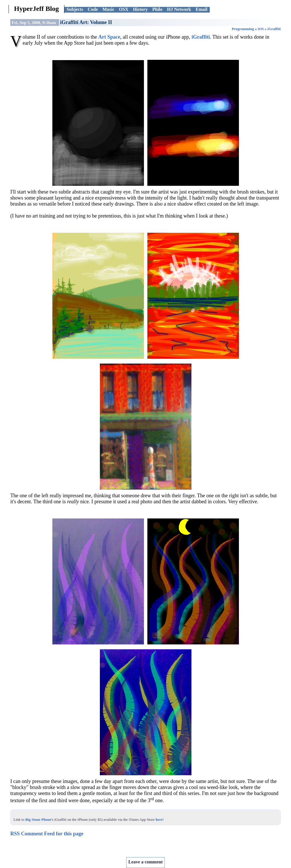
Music (108, 9)
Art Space (109, 37)
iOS (261, 29)
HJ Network (179, 9)
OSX (124, 9)
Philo (157, 9)
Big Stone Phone (38, 819)
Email (202, 9)
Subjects (75, 9)
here (159, 819)
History (140, 9)
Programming (243, 29)
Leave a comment (146, 862)
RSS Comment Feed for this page (47, 834)
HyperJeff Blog (36, 9)
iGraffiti (274, 29)
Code (93, 9)
